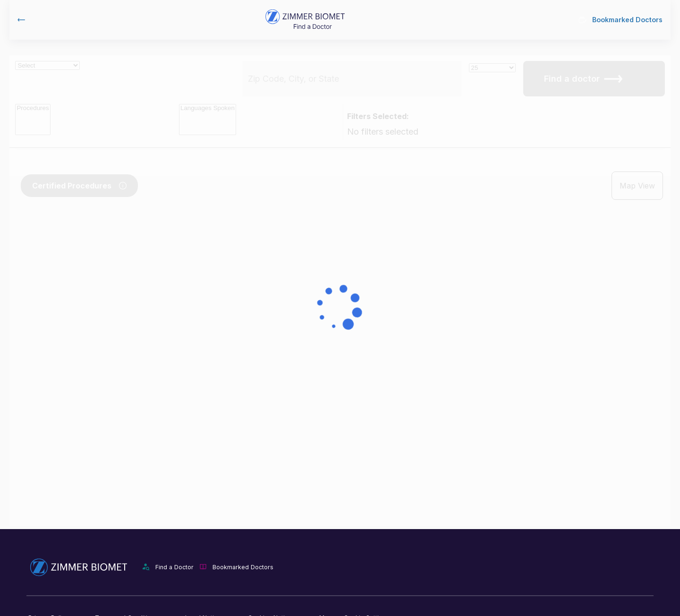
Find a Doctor (174, 567)
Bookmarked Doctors (621, 20)
